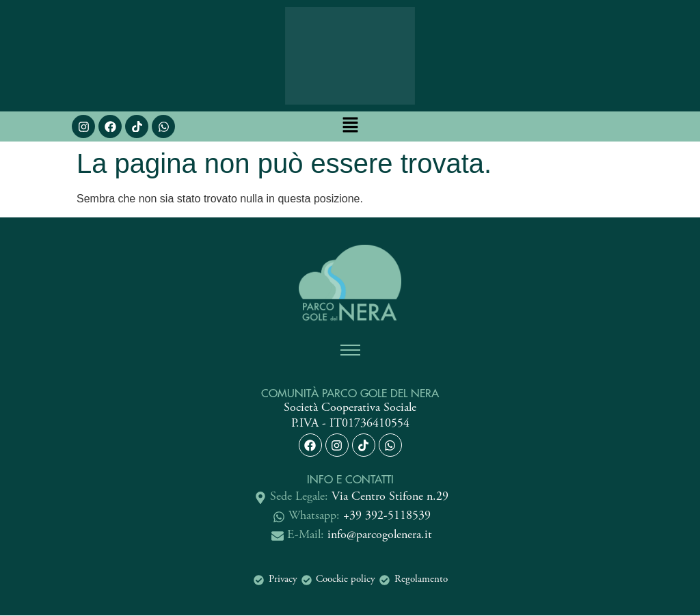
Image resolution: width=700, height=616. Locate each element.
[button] (350, 126)
